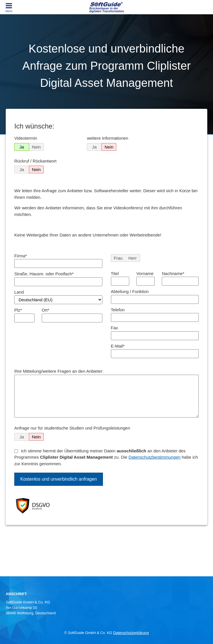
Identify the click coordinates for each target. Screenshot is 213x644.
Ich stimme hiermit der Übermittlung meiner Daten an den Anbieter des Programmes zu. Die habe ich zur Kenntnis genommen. (106, 457)
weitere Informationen (108, 138)
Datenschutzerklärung (131, 633)
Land (19, 292)
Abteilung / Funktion (130, 291)
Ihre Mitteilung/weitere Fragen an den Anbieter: (59, 371)
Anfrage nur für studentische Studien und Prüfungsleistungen (72, 428)
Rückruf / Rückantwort (35, 161)
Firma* (21, 256)
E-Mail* (118, 346)
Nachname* (173, 273)
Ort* (46, 310)
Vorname (145, 273)
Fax (115, 328)
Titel (115, 273)
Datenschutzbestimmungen (155, 457)
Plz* (18, 310)
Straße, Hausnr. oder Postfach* (44, 274)
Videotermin (26, 138)
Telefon (118, 310)
